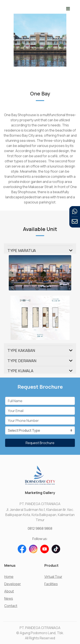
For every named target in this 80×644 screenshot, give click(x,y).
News (9, 598)
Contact (11, 606)
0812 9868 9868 (40, 528)
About (9, 591)
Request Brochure (40, 443)
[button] (13, 273)
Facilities (51, 584)
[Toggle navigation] (68, 9)
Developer (13, 584)
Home (9, 577)
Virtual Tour (53, 577)
